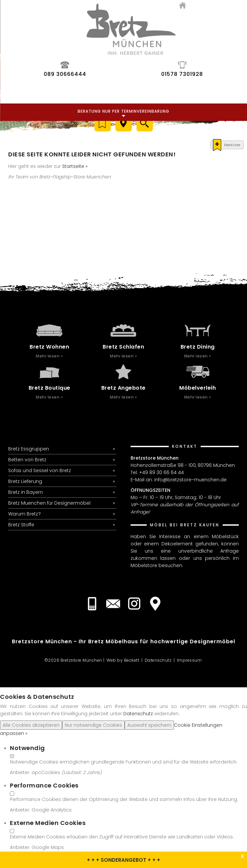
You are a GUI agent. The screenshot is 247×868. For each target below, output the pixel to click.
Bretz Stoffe (21, 525)
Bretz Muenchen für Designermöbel (49, 503)
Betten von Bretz (27, 460)
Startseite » (75, 166)
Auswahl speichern (149, 725)
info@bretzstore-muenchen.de (190, 480)
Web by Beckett (123, 660)
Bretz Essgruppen (29, 449)
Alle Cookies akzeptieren (31, 725)
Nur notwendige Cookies (93, 725)
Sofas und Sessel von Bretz (40, 470)
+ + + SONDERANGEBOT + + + (124, 860)
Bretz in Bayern (25, 492)
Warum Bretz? (25, 514)
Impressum (189, 660)
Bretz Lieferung (25, 481)
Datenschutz (158, 660)
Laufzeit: (73, 772)
